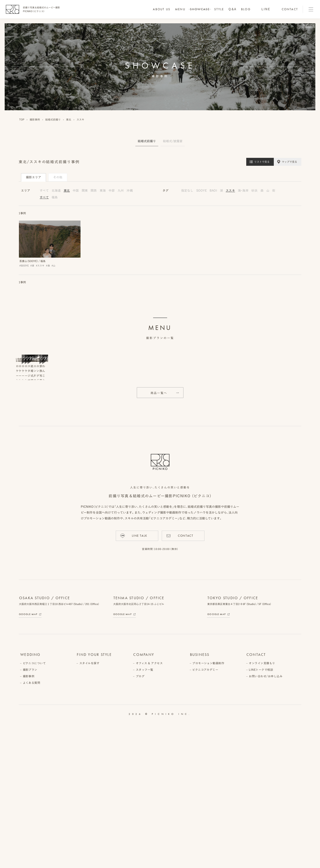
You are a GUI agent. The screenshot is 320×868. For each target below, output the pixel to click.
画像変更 (309, 26)
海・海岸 (243, 191)
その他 (58, 177)
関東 (85, 191)
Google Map (28, 759)
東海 (103, 191)
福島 (55, 197)
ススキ (230, 191)
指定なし (187, 191)
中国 (76, 191)
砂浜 (255, 191)
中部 (112, 191)
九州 (121, 191)
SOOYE (202, 191)
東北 (67, 191)
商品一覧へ (159, 538)
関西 (94, 191)
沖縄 (130, 191)
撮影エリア (33, 177)
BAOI (213, 191)
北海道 (56, 191)
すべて (44, 191)
